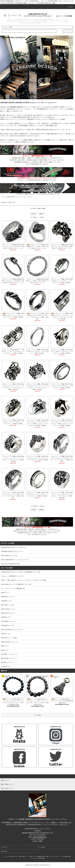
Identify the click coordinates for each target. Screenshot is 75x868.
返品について (33, 856)
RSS (40, 858)
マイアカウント (5, 847)
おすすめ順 (33, 208)
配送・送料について (24, 856)
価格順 (39, 208)
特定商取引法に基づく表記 (43, 856)
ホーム (3, 197)
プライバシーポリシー (55, 856)
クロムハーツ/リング (27, 197)
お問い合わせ (4, 851)
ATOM (43, 858)
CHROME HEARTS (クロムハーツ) (14, 197)
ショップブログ (34, 858)
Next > (41, 214)
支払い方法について (13, 856)
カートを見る (42, 847)
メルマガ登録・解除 (66, 856)
